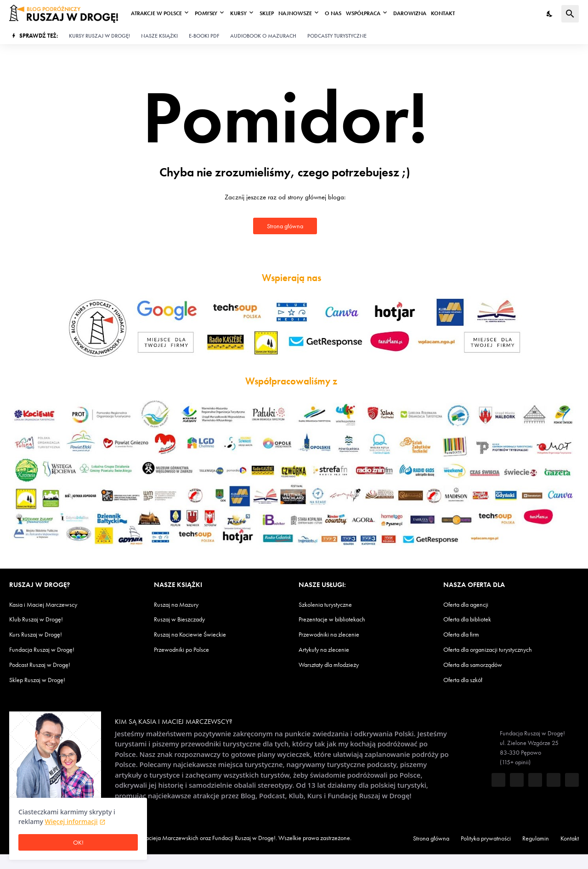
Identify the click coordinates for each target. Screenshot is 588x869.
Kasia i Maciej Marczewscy (48, 605)
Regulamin (541, 838)
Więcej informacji (71, 821)
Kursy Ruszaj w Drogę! (105, 36)
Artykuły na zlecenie (328, 649)
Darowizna (421, 14)
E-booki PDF (217, 36)
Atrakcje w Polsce (158, 14)
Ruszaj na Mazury (180, 605)
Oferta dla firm (466, 634)
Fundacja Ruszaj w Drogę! (48, 649)
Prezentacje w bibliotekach (339, 619)
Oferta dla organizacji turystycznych (497, 649)
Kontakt (455, 14)
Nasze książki (169, 36)
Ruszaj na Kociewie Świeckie (196, 634)
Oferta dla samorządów (479, 664)
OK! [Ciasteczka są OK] (78, 843)
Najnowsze (304, 14)
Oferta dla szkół (467, 680)
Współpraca (373, 14)
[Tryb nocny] (550, 14)
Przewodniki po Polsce (187, 649)
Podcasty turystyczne (360, 36)
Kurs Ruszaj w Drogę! (41, 634)
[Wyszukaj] (570, 14)
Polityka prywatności (483, 838)
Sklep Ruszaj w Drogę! (42, 680)
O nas (342, 14)
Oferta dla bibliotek (472, 619)
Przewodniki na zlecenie (335, 634)
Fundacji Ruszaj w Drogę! (285, 838)
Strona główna (285, 226)
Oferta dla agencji (470, 605)
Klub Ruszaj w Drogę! (41, 619)
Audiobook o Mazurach (280, 36)
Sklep (274, 14)
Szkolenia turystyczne (331, 605)
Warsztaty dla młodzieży (335, 664)
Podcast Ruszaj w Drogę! (46, 664)
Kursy (245, 14)
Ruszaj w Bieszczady (184, 619)
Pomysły (210, 14)
